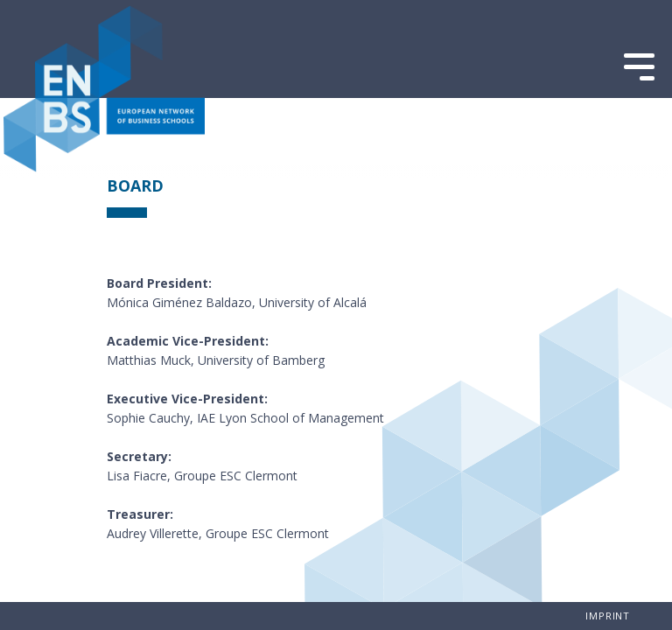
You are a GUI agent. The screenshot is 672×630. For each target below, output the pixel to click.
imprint (608, 616)
